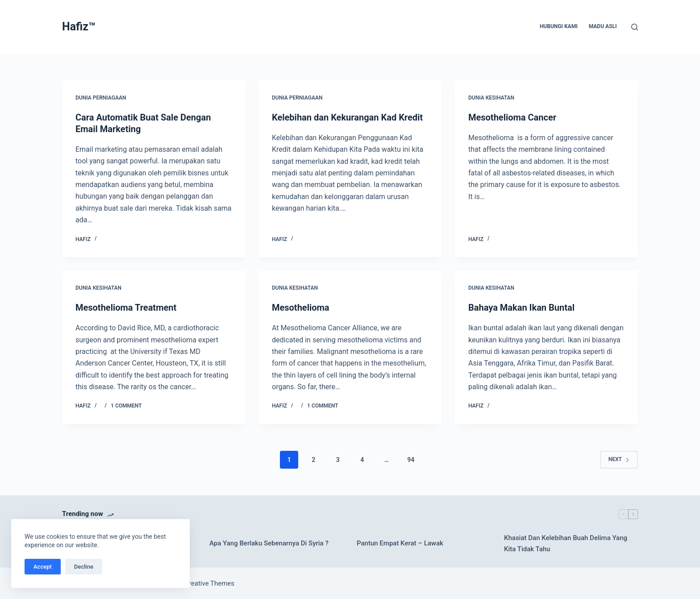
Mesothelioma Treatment (126, 308)
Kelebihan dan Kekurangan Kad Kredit (347, 117)
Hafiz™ (79, 27)
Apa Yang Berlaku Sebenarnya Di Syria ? (269, 543)
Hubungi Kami (559, 26)
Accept (43, 567)
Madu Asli (603, 26)
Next (619, 459)
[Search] (635, 27)
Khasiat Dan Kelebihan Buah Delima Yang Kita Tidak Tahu (566, 543)
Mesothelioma (301, 308)
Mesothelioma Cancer (512, 117)
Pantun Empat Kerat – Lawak (400, 543)
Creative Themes (209, 583)
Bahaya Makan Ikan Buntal (521, 308)
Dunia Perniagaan (101, 98)
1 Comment (126, 406)
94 (411, 460)
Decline (84, 567)
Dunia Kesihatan (491, 98)
